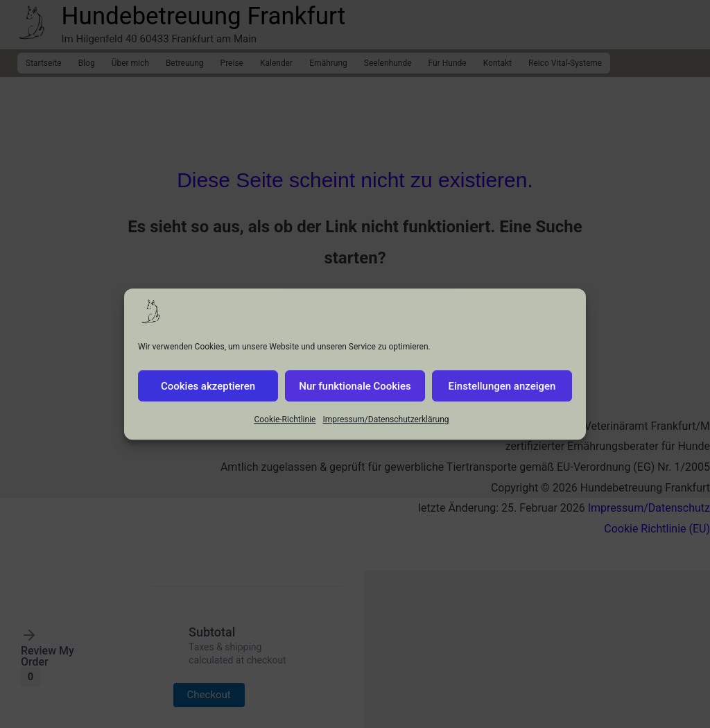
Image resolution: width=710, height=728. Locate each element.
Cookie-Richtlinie (285, 427)
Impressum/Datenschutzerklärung (386, 427)
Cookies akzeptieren (208, 393)
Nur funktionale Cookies (355, 393)
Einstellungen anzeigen (502, 393)
